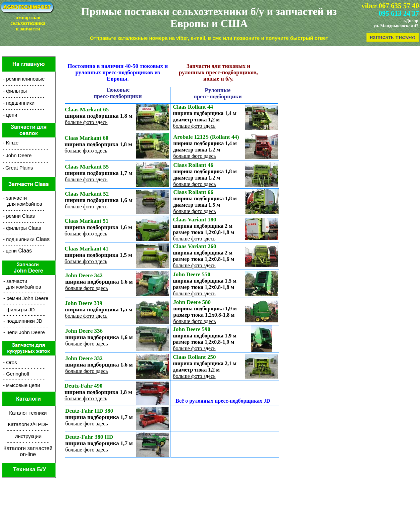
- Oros (10, 362)
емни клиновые (27, 79)
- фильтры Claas (22, 228)
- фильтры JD (19, 310)
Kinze (12, 143)
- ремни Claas (19, 216)
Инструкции (28, 436)
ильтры (19, 91)
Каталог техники (28, 413)
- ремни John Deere (26, 298)
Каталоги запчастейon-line (28, 451)
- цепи (10, 115)
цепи (12, 251)
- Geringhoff (16, 374)
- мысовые (15, 385)
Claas (43, 239)
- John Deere (17, 155)
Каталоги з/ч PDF (28, 424)
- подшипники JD (23, 321)
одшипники (22, 103)
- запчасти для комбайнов (23, 201)
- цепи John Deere (24, 332)
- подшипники (19, 239)
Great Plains (19, 168)
